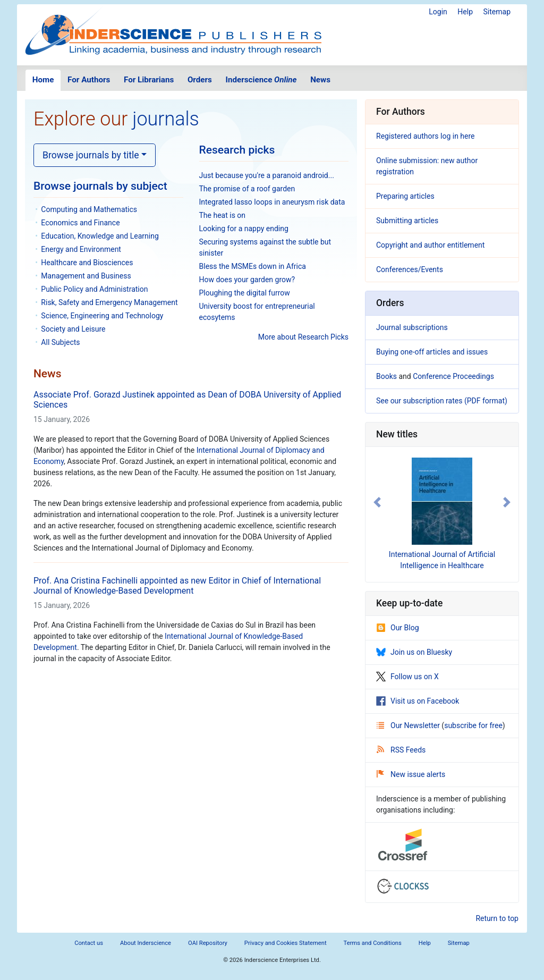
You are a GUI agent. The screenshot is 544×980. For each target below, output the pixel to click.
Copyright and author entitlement (430, 245)
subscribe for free (473, 725)
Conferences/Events (410, 269)
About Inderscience (146, 943)
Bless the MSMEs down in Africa (253, 266)
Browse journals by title (91, 155)
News (320, 80)
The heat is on (223, 215)
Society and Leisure (73, 329)
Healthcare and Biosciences (87, 263)
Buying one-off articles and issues (432, 352)
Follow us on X (407, 677)
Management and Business (86, 276)
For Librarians (149, 80)
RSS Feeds (401, 750)
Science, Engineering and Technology (102, 316)
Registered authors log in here (426, 136)
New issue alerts (411, 774)
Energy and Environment (81, 249)
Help (465, 12)
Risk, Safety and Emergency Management (109, 302)
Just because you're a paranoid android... (267, 175)
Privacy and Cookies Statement (286, 943)
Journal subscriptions (412, 327)
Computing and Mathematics (89, 209)
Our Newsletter (409, 725)
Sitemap (497, 12)
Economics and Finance (80, 223)
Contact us (89, 943)
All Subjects (60, 342)
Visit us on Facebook (418, 701)
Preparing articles (405, 196)
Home (43, 80)
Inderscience (261, 80)
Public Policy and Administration (94, 289)
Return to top (497, 918)
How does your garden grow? (247, 280)
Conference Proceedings (453, 376)
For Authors (89, 80)
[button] (377, 502)
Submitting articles (407, 221)
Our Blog (398, 628)
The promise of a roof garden (247, 189)
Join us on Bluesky (414, 652)
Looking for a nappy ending (244, 229)
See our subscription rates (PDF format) (442, 401)
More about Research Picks (303, 337)
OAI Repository (208, 943)
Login (438, 12)
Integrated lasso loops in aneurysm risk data (272, 202)
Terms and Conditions (373, 943)
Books (386, 376)
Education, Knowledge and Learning (100, 236)
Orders (200, 80)
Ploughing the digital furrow (245, 293)
